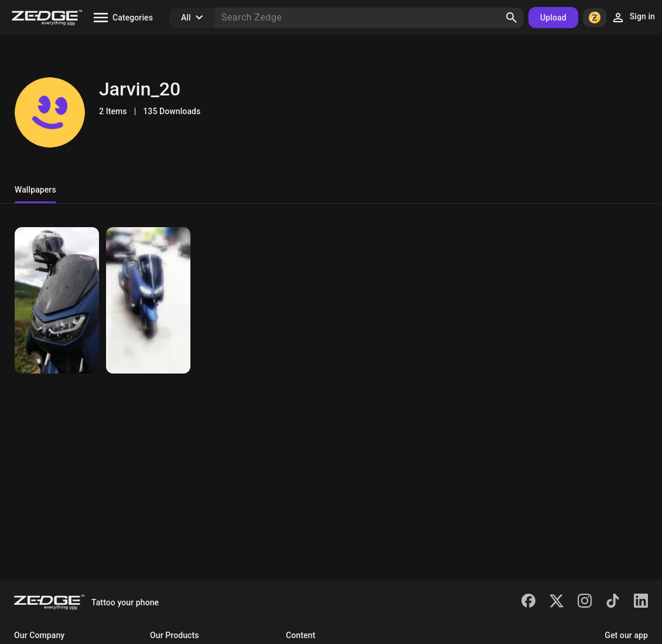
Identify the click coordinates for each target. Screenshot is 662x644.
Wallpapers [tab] (35, 190)
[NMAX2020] (57, 300)
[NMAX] (148, 300)
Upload (553, 18)
